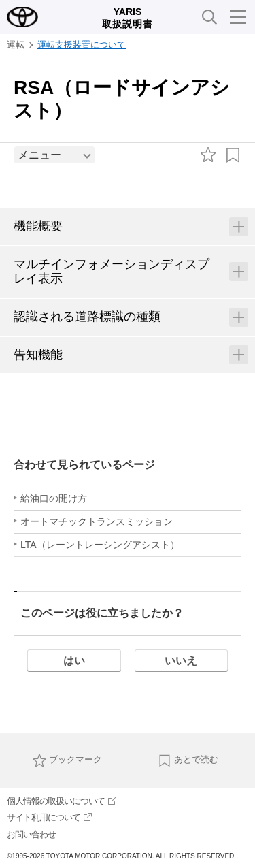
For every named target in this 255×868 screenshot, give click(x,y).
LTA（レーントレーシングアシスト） (100, 545)
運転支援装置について (82, 45)
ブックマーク (67, 760)
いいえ (181, 661)
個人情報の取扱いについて (62, 801)
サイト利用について (49, 817)
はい (74, 661)
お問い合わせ (31, 834)
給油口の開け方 (54, 498)
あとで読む (188, 760)
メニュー (39, 155)
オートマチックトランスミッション (97, 521)
